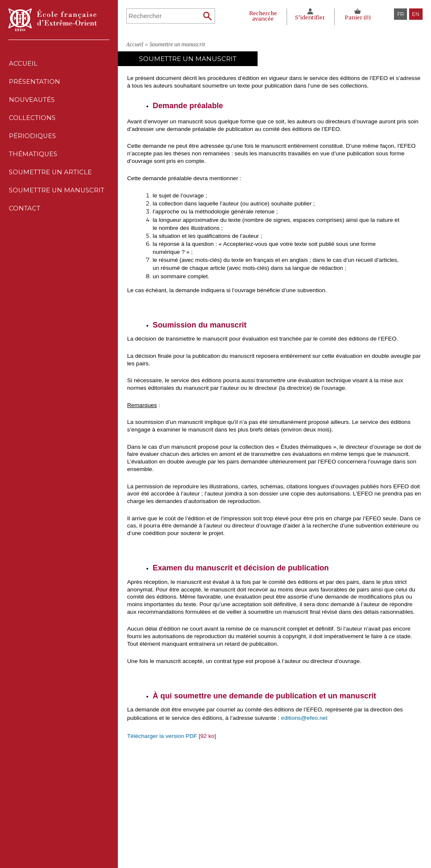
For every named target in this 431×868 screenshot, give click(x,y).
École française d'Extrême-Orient (53, 20)
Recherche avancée (262, 16)
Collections (178, 807)
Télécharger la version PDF (162, 736)
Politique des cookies (280, 815)
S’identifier (310, 17)
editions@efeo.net (304, 718)
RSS (259, 833)
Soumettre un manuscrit (57, 198)
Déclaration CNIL (276, 807)
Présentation (34, 84)
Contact (24, 218)
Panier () (358, 17)
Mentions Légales (276, 799)
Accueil (23, 64)
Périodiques (178, 815)
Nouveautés (32, 103)
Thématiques (178, 823)
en (416, 14)
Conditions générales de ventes (293, 823)
